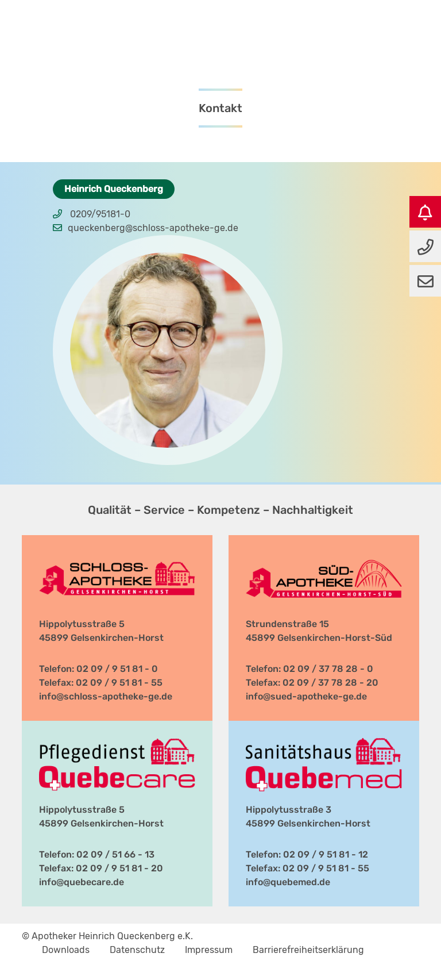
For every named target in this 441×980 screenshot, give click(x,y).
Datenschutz (137, 950)
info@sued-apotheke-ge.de (306, 696)
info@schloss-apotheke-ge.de (106, 696)
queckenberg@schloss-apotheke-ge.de (153, 228)
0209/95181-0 (100, 214)
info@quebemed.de (288, 882)
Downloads (66, 950)
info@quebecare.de (82, 882)
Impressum (209, 950)
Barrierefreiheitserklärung (308, 950)
